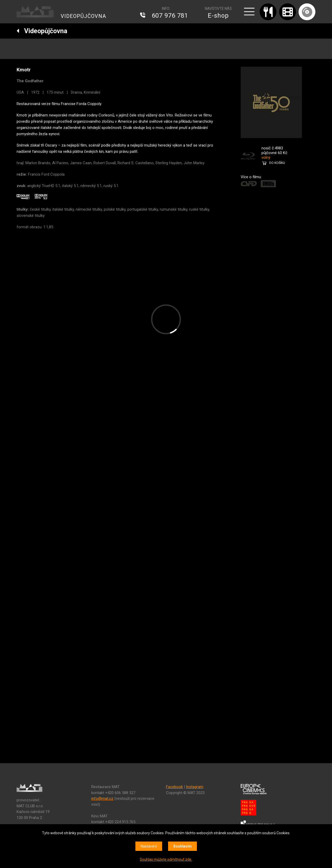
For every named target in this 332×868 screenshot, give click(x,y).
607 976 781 (170, 16)
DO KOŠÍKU (277, 163)
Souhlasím (182, 846)
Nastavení (149, 846)
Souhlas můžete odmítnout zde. (166, 859)
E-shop (218, 16)
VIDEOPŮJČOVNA (83, 16)
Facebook (174, 787)
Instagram (195, 787)
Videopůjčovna (42, 31)
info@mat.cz (102, 798)
